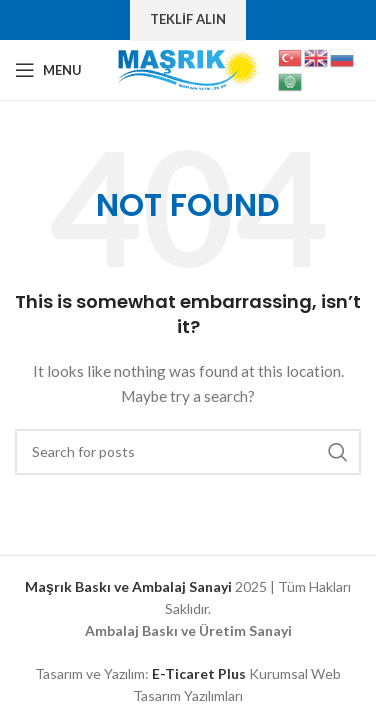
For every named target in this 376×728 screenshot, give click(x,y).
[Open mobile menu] (48, 70)
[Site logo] (188, 68)
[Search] (188, 452)
